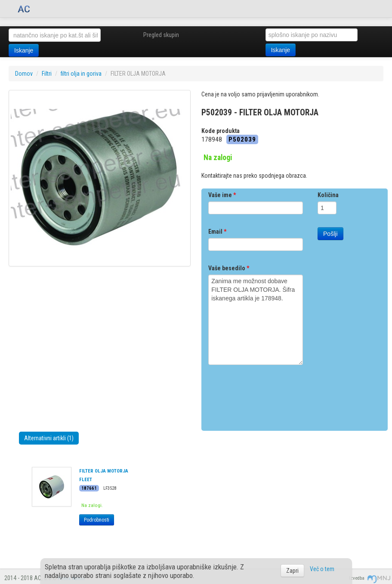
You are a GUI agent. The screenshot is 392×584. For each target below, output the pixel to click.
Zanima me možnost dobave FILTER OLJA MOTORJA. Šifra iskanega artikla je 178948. (256, 320)
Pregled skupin (161, 35)
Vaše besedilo (229, 268)
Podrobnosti (97, 520)
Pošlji (330, 234)
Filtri (47, 74)
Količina (328, 195)
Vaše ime (222, 195)
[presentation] (274, 395)
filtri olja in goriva (81, 74)
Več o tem (322, 569)
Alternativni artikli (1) (49, 438)
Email (217, 232)
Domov (24, 74)
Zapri (292, 571)
